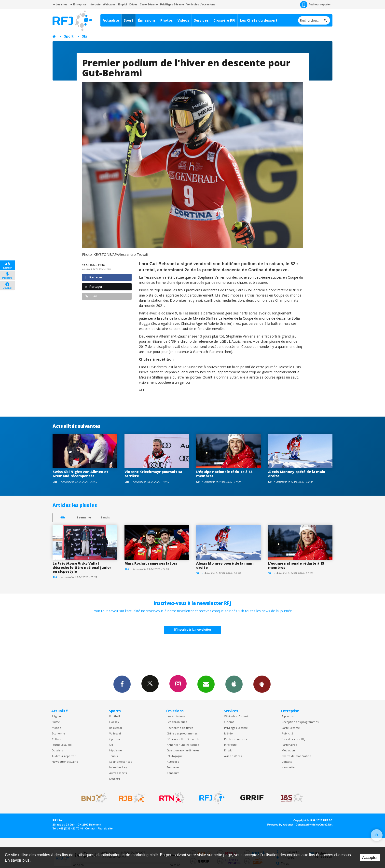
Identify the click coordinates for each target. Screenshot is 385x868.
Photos (167, 20)
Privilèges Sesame (236, 728)
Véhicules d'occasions (201, 4)
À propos (288, 716)
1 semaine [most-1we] (84, 517)
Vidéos (183, 20)
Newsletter (289, 767)
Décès (133, 4)
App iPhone (234, 684)
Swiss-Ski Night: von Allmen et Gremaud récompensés (80, 474)
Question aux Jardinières (183, 750)
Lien (91, 296)
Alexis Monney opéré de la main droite (297, 474)
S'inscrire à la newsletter (192, 630)
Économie (58, 733)
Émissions (147, 20)
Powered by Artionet (280, 825)
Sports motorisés (120, 762)
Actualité (111, 20)
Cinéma (229, 722)
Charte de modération (296, 756)
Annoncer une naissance (183, 745)
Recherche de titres (180, 728)
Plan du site (105, 828)
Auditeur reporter (64, 756)
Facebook (122, 684)
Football (115, 716)
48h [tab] (62, 517)
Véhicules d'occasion (238, 716)
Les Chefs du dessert (259, 20)
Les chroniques (177, 722)
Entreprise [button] (78, 4)
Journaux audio (62, 745)
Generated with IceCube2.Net (314, 825)
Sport (129, 20)
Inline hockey (118, 767)
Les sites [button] (60, 4)
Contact (287, 762)
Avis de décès (233, 756)
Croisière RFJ (224, 20)
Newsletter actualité (65, 762)
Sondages (173, 767)
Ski (85, 36)
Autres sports (118, 773)
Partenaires (289, 745)
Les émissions (176, 716)
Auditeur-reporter (315, 5)
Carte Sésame (149, 4)
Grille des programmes (182, 733)
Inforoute (95, 4)
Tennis (113, 756)
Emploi (122, 4)
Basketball (116, 728)
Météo (228, 733)
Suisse (56, 722)
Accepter (370, 858)
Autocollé (173, 762)
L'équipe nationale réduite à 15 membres (224, 474)
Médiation (288, 750)
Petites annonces (235, 739)
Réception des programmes (300, 722)
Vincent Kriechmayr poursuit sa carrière (153, 474)
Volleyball (115, 733)
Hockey (114, 722)
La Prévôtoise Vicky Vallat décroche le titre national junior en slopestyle (82, 567)
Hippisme (116, 750)
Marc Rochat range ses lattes (151, 563)
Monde (56, 728)
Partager (94, 277)
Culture (57, 739)
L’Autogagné (175, 756)
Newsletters (206, 684)
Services (201, 20)
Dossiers (57, 750)
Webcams (109, 4)
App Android (262, 684)
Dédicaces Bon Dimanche (184, 739)
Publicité (287, 733)
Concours (173, 773)
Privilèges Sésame (172, 4)
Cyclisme (115, 739)
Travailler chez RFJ (293, 739)
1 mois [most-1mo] (105, 517)
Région (56, 716)
